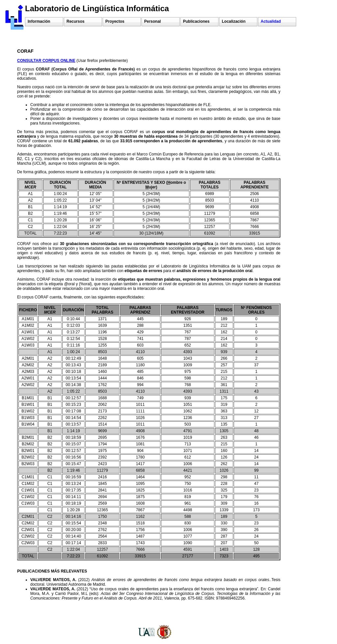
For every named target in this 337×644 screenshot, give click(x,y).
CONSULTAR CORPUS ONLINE (46, 61)
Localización (234, 21)
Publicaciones (196, 21)
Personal (153, 21)
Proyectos (115, 21)
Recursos (76, 21)
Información (39, 21)
